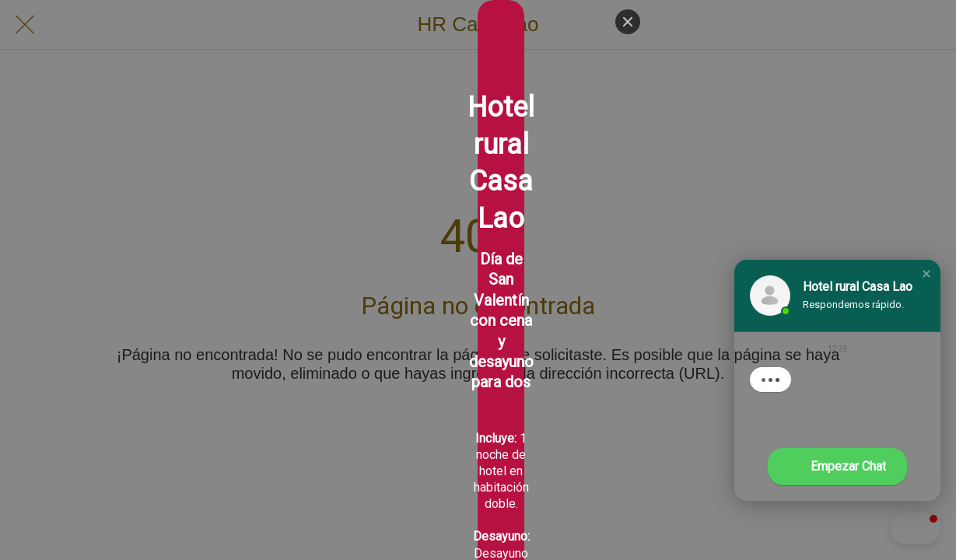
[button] (926, 274)
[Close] (628, 22)
